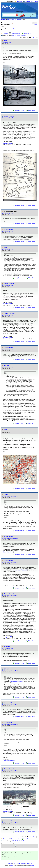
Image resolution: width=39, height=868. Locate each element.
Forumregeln (30, 863)
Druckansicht (20, 846)
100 (18, 35)
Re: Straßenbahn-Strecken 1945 (10, 496)
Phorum (12, 866)
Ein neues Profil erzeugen (32, 1)
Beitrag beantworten (19, 110)
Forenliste (5, 33)
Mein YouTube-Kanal (9, 761)
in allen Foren (23, 35)
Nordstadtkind (9, 229)
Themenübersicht (16, 33)
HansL (6, 494)
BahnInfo (32, 866)
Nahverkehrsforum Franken (14, 20)
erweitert (35, 24)
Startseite (4, 20)
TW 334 (6, 365)
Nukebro (7, 647)
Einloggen (19, 1)
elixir (14, 29)
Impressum (9, 863)
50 (15, 35)
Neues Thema (27, 33)
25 (13, 35)
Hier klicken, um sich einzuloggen (11, 857)
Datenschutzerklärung (19, 863)
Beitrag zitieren (32, 110)
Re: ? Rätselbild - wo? (7, 118)
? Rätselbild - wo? (6, 43)
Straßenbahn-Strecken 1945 (9, 431)
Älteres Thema (18, 843)
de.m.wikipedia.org (8, 552)
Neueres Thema (7, 843)
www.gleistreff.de (8, 143)
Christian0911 (9, 722)
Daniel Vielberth (9, 116)
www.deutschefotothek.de (20, 570)
